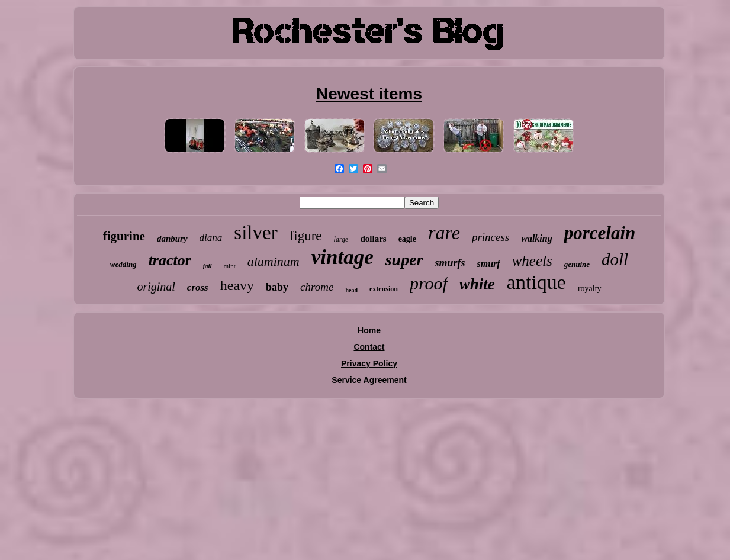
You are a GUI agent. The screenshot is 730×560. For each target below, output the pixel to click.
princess (491, 237)
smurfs (450, 263)
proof (429, 283)
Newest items (369, 94)
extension (384, 289)
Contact (369, 347)
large (341, 239)
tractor (170, 260)
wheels (532, 261)
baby (277, 287)
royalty (590, 289)
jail (208, 266)
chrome (317, 287)
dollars (373, 239)
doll (615, 259)
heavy (237, 285)
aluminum (274, 261)
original (156, 287)
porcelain (600, 233)
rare (444, 233)
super (404, 260)
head (351, 290)
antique (536, 282)
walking (536, 238)
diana (211, 238)
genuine (577, 264)
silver (255, 233)
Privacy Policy (369, 363)
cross (198, 287)
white (477, 284)
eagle (407, 239)
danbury (172, 239)
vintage (343, 257)
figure (306, 236)
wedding (123, 264)
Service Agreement (369, 380)
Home (369, 330)
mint (230, 266)
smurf (489, 264)
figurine (124, 236)
